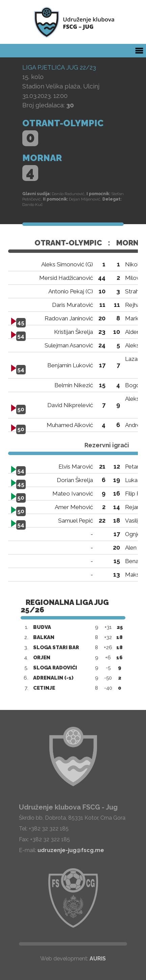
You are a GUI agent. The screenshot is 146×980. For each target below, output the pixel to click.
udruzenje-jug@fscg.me (71, 850)
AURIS (98, 959)
